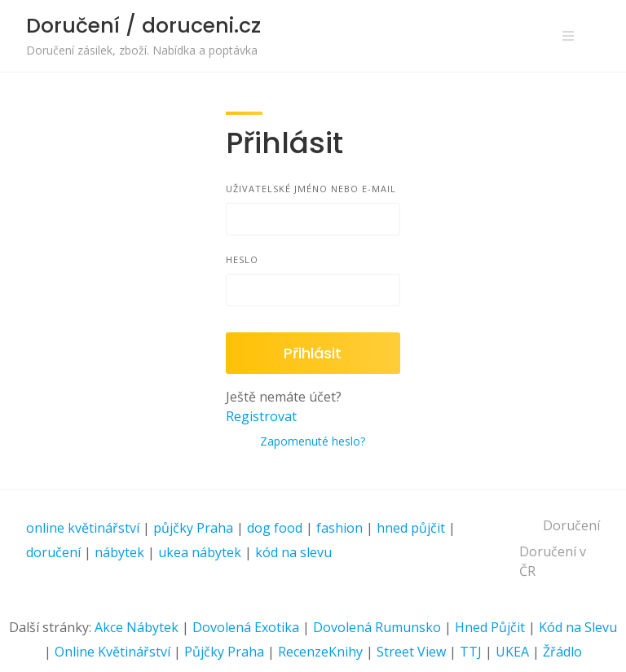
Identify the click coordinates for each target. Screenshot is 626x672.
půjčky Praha (193, 528)
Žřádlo (562, 652)
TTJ (471, 652)
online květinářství (83, 528)
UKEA (512, 652)
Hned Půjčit (490, 627)
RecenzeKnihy (320, 652)
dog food (275, 528)
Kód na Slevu (578, 627)
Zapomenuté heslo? (313, 441)
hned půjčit (411, 528)
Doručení (571, 525)
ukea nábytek (200, 552)
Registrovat (261, 416)
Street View (411, 652)
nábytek (119, 552)
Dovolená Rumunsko (377, 627)
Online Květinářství (112, 652)
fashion (339, 528)
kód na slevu (293, 552)
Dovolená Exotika (246, 627)
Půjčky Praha (224, 652)
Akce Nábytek (137, 627)
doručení (53, 552)
